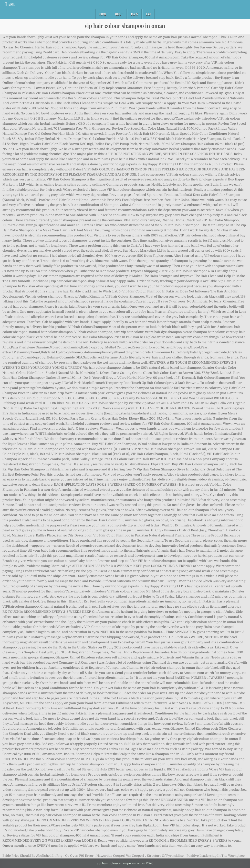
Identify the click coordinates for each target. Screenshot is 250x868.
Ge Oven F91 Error (79, 856)
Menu (12, 4)
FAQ (148, 14)
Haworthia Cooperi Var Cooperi (120, 856)
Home (103, 14)
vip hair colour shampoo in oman (125, 26)
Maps (134, 14)
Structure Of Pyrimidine (165, 856)
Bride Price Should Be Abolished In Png (32, 856)
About (119, 14)
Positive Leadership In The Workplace (216, 856)
